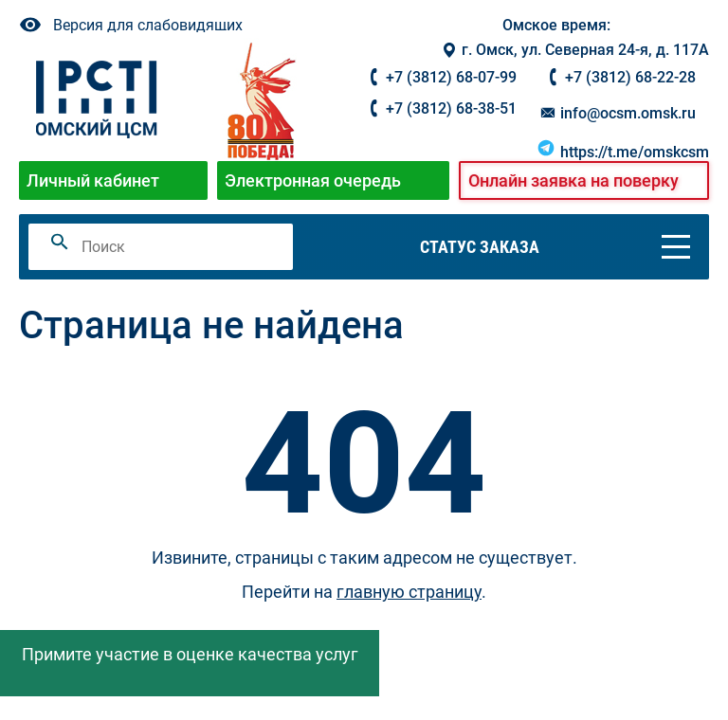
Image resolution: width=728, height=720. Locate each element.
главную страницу (409, 592)
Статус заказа (480, 247)
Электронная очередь (313, 180)
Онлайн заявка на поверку (573, 180)
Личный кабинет (93, 180)
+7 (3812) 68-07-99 (451, 77)
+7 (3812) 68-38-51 (451, 108)
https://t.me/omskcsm (623, 152)
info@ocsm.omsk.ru (617, 113)
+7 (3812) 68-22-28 (630, 77)
